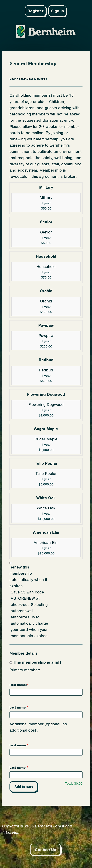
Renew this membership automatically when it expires (28, 576)
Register (35, 11)
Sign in (57, 11)
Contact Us (45, 850)
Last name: (18, 707)
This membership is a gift (37, 662)
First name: (18, 685)
